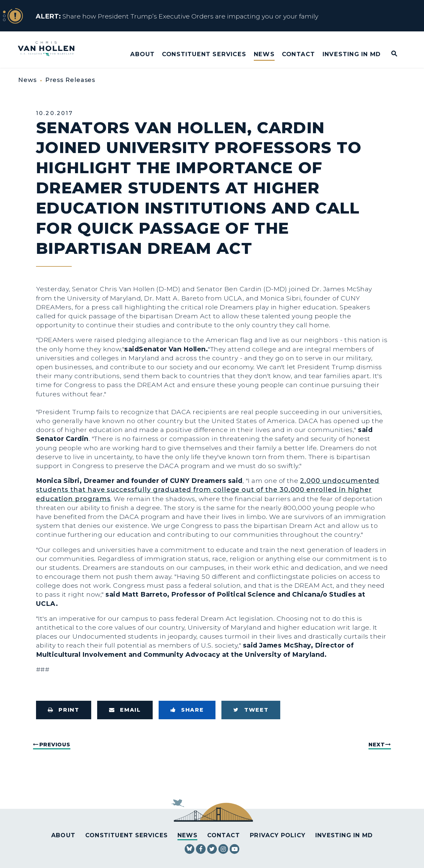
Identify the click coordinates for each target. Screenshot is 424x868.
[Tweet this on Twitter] (251, 710)
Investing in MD (352, 54)
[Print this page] (64, 710)
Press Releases (70, 80)
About (142, 54)
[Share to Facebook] (187, 710)
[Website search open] (390, 54)
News (264, 54)
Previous (55, 745)
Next (377, 745)
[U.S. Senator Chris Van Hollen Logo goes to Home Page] (51, 49)
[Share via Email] (125, 710)
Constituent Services (204, 54)
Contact (298, 54)
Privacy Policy (278, 835)
